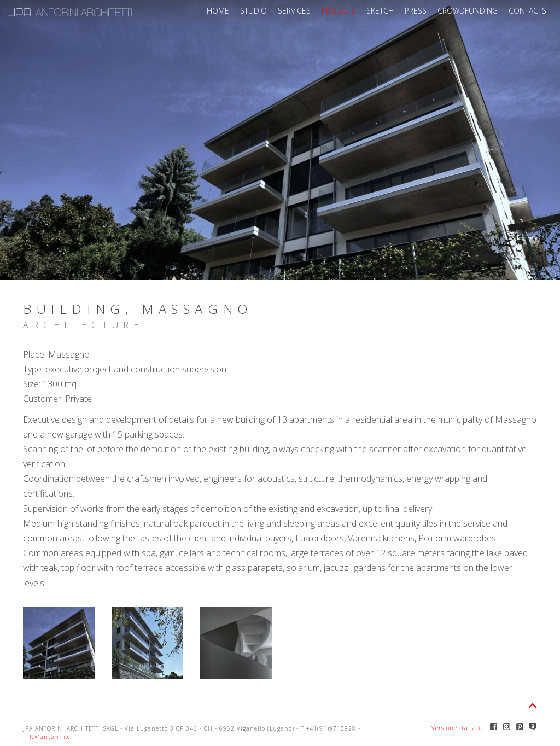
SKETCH (380, 11)
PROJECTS (339, 11)
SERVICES (294, 11)
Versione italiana (458, 728)
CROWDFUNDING (468, 11)
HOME (218, 11)
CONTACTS (527, 11)
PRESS (416, 11)
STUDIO (253, 11)
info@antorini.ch (49, 737)
